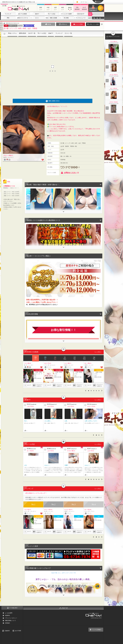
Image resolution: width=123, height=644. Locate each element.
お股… (66, 421)
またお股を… (48, 421)
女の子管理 (18, 631)
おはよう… (47, 465)
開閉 (63, 210)
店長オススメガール (23, 18)
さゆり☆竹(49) (91, 406)
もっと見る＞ (98, 352)
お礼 (26, 465)
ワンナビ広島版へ (97, 630)
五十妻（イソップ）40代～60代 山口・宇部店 (20, 28)
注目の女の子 (81, 14)
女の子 (90, 18)
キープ (84, 2)
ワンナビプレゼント (101, 8)
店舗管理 (7, 631)
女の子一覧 (32, 33)
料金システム (12, 33)
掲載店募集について (10, 621)
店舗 (90, 14)
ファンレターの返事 (66, 14)
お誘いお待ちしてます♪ (91, 421)
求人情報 (66, 18)
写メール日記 (52, 14)
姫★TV (37, 14)
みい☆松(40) (30, 451)
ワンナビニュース (81, 18)
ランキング (8, 14)
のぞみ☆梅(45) (71, 451)
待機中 (66, 465)
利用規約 (7, 623)
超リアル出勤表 (23, 14)
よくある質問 (9, 613)
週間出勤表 (22, 33)
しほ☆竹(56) (30, 406)
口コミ (37, 18)
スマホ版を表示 (13, 608)
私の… (26, 421)
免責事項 (7, 615)
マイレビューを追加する (39, 385)
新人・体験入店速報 (52, 18)
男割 (8, 18)
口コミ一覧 (68, 33)
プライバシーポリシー (11, 618)
